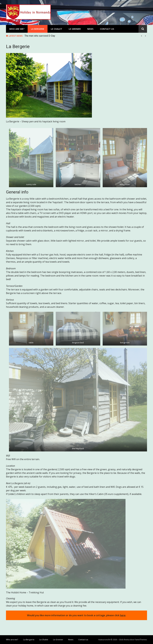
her (122, 615)
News (90, 29)
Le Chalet (56, 29)
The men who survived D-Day (40, 36)
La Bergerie (38, 29)
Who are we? (17, 29)
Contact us (107, 29)
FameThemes (141, 640)
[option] (86, 36)
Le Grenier (75, 29)
